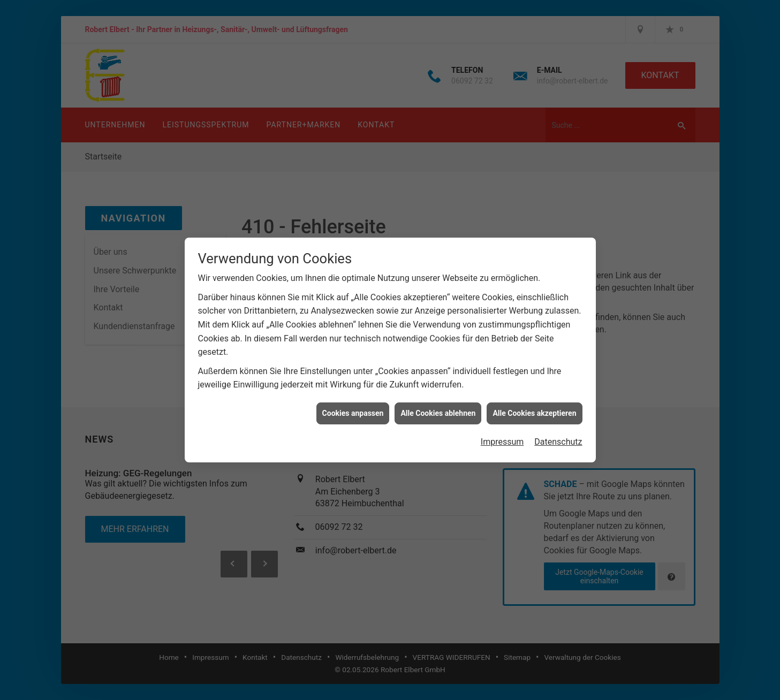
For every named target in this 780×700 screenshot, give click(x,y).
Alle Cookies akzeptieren (534, 407)
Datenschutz (558, 436)
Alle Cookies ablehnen (438, 407)
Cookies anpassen (353, 407)
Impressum (502, 436)
